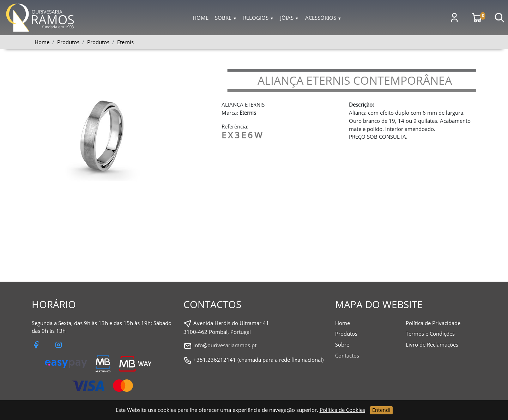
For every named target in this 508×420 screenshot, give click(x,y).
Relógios (258, 18)
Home (201, 18)
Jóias (289, 18)
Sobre (226, 18)
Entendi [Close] (381, 410)
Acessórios (323, 18)
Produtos (98, 42)
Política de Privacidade (433, 323)
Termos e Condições (430, 334)
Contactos (347, 355)
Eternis (125, 42)
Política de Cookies (342, 410)
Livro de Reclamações (432, 344)
